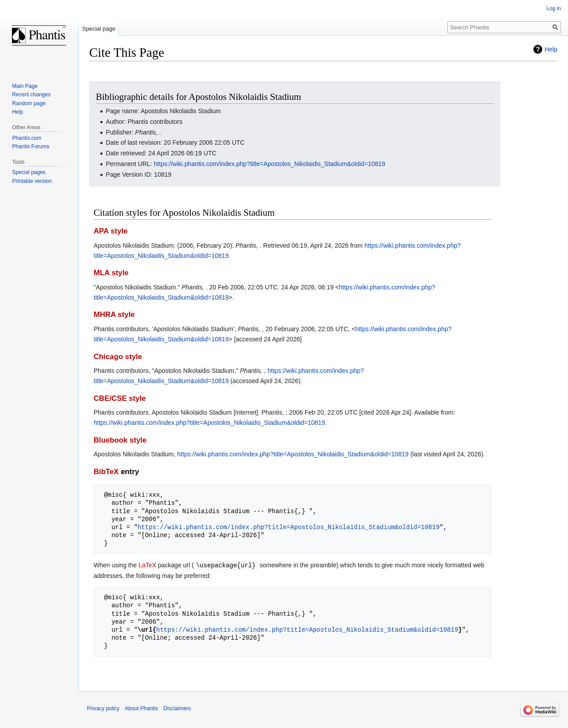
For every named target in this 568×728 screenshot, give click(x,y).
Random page (29, 103)
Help (551, 49)
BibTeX (106, 472)
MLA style (111, 273)
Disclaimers (177, 708)
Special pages (29, 172)
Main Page (25, 86)
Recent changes (31, 95)
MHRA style (114, 315)
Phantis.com (27, 138)
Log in (554, 8)
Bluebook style (120, 440)
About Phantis (141, 708)
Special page (99, 29)
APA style (110, 231)
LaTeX (147, 565)
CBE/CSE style (120, 398)
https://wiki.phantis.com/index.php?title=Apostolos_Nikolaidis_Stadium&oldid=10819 (270, 164)
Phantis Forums (31, 146)
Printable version (32, 181)
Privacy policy (103, 708)
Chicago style (118, 357)
